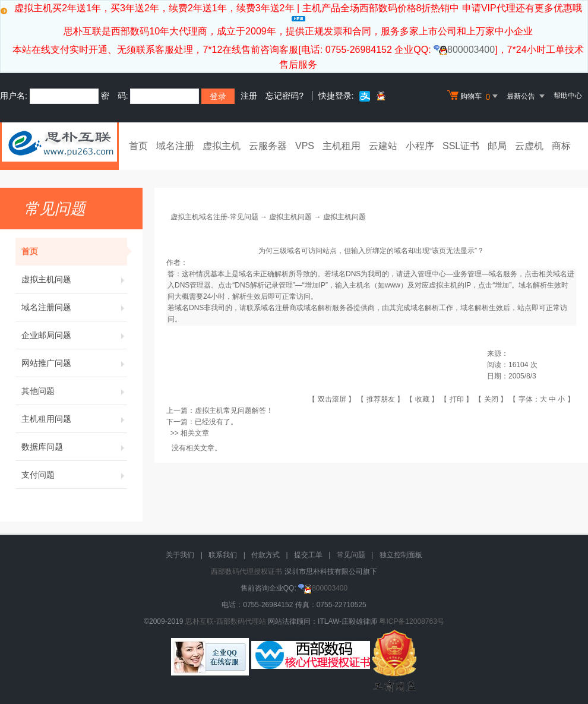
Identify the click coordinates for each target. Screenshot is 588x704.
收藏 (422, 399)
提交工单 (308, 555)
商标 (561, 146)
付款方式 (265, 555)
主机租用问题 (74, 419)
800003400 (464, 50)
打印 (457, 399)
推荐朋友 (381, 399)
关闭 (491, 399)
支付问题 (74, 475)
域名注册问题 (74, 307)
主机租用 (342, 146)
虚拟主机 (222, 146)
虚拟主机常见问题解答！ (234, 411)
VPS (305, 146)
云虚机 (529, 146)
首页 (138, 146)
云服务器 (268, 146)
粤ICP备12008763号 (411, 621)
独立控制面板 (401, 555)
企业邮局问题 (74, 335)
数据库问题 (74, 447)
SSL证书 (461, 146)
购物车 (474, 96)
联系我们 (223, 555)
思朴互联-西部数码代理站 (226, 621)
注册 (249, 96)
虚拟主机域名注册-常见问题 (214, 217)
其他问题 (74, 391)
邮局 (497, 146)
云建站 (383, 146)
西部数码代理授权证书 (246, 572)
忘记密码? (284, 96)
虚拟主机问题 (74, 279)
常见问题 (351, 555)
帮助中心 (568, 96)
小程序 (420, 146)
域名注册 (175, 146)
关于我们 (180, 555)
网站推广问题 (74, 363)
